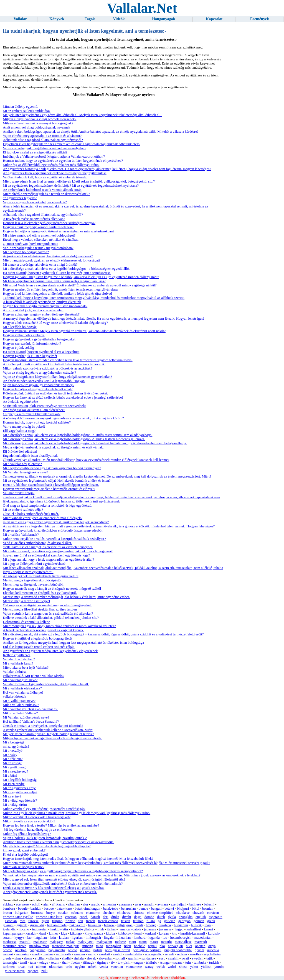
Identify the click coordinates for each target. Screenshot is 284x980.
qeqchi (199, 950)
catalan (63, 913)
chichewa (124, 913)
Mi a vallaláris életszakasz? (22, 688)
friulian (138, 921)
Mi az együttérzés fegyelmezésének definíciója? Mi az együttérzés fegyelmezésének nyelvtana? (71, 186)
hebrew (109, 925)
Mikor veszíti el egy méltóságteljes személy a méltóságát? (44, 809)
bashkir (36, 909)
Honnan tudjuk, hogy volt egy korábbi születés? (37, 422)
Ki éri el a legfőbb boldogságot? (26, 855)
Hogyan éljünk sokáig (18, 348)
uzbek (92, 967)
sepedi (169, 954)
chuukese (183, 913)
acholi (36, 904)
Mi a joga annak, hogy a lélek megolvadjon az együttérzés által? (48, 560)
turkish (214, 963)
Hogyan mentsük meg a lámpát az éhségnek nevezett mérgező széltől (52, 589)
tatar (33, 963)
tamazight (10, 963)
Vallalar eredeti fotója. (19, 493)
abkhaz (8, 904)
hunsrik (196, 925)
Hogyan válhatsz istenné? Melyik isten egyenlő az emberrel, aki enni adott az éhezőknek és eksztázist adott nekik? (84, 331)
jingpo (179, 929)
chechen (108, 913)
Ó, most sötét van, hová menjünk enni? (31, 244)
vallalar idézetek (14, 697)
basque (49, 909)
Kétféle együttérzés (17, 655)
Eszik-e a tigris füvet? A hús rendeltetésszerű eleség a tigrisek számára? (54, 888)
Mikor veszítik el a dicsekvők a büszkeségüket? (37, 817)
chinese (139, 913)
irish (101, 929)
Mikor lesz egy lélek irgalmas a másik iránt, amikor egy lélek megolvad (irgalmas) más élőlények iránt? (77, 813)
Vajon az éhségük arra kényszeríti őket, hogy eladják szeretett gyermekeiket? (57, 377)
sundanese (149, 958)
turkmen (9, 967)
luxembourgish (181, 938)
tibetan (75, 963)
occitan (200, 946)
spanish (133, 958)
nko (162, 946)
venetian (117, 967)
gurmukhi (37, 925)
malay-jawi (86, 942)
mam (133, 942)
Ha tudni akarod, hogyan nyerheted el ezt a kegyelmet (41, 352)
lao (29, 938)
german (199, 921)
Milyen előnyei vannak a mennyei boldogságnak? (38, 123)
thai (65, 963)
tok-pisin (124, 963)
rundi (36, 954)
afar (46, 904)
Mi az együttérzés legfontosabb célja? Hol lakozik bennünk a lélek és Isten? (57, 481)
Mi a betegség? (13, 742)
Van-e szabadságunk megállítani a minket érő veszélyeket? (45, 148)
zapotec (33, 971)
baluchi (209, 904)
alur (85, 904)
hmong (151, 925)
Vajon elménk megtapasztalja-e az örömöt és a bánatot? (42, 136)
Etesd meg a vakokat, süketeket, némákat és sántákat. (41, 240)
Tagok (90, 19)
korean (164, 933)
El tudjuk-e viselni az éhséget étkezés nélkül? (35, 152)
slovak (91, 958)
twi (31, 967)
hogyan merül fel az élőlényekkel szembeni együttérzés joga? (46, 555)
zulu (44, 971)
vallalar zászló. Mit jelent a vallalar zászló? (33, 676)
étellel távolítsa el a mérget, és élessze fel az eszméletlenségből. (48, 547)
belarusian (129, 909)
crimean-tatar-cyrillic (18, 917)
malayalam (104, 942)
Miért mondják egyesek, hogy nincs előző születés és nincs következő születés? (59, 626)
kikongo (76, 933)
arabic (96, 904)
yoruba (219, 967)
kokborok (125, 933)
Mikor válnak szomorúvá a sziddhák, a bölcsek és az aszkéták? (47, 368)
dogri (138, 917)
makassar (40, 942)
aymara (163, 904)
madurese (10, 942)
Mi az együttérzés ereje (19, 788)
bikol (196, 909)
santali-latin (134, 954)
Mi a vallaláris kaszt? (18, 663)
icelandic (9, 929)
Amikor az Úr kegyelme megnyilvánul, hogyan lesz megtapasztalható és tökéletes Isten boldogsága (73, 643)
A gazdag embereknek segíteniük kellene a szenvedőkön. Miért (48, 730)
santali (118, 954)
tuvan (22, 967)
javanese (165, 929)
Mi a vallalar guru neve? (20, 680)
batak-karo (64, 909)
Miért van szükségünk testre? (24, 867)
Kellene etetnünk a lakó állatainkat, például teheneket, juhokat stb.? (51, 618)
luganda (154, 938)
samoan (79, 954)
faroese (33, 921)
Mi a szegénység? (15, 771)
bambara (9, 909)
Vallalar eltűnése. (15, 672)
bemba (143, 909)
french (91, 921)
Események (260, 19)
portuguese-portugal (147, 950)
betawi (169, 909)
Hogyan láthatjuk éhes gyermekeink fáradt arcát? (38, 389)
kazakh (31, 933)
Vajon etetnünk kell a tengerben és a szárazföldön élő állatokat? (48, 614)
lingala (109, 938)
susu (162, 958)
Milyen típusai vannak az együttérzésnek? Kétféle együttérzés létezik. (52, 738)
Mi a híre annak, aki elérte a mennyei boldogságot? (39, 235)
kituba (110, 933)
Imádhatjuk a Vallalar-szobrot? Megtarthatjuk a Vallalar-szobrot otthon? (54, 157)
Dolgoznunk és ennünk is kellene (26, 622)
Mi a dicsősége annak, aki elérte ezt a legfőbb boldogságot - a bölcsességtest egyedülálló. (66, 269)
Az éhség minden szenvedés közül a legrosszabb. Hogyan (44, 381)
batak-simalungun (88, 909)
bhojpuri (183, 909)
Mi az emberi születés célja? (23, 510)
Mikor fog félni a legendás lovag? (27, 834)
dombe (149, 917)
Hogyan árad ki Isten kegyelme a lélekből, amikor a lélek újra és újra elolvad (57, 294)
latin (53, 938)
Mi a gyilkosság (14, 767)
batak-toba (111, 909)
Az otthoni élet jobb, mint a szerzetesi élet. (33, 310)
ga (159, 921)
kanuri (208, 929)
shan (18, 958)
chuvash (198, 913)
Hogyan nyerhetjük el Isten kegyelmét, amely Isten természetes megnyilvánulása (60, 289)
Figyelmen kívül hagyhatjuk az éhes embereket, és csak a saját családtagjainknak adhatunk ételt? (72, 144)
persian (85, 950)
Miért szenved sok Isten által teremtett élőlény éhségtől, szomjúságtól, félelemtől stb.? (64, 879)
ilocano (24, 929)
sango (92, 954)
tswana (177, 963)
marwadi (201, 942)
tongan (138, 963)
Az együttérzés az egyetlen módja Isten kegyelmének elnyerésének (50, 651)
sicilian (40, 958)
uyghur (80, 967)
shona (28, 958)
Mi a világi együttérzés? (20, 801)
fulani (151, 921)
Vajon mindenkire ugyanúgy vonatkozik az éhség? (39, 385)
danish (95, 917)
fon (81, 921)
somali (120, 958)
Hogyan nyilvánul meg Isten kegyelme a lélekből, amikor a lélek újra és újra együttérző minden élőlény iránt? (81, 277)
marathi (166, 942)
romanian (22, 954)
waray (149, 967)
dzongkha (186, 917)
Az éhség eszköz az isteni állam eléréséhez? (34, 410)
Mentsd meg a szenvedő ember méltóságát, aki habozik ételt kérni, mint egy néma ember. (66, 597)
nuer (189, 946)
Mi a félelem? (13, 759)
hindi (139, 925)
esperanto (216, 917)
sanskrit (105, 954)
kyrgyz (19, 938)
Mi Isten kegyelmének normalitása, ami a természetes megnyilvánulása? (54, 281)
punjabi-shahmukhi (178, 950)
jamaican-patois (130, 929)
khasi (42, 933)
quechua (213, 950)
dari (106, 917)
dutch (161, 917)
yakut (194, 967)
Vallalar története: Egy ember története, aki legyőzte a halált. (46, 684)
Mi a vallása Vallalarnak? (21, 535)
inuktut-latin (59, 929)
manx (143, 942)
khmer (54, 933)
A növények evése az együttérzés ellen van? (34, 219)
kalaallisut (194, 929)
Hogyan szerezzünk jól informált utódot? (32, 343)
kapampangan (13, 933)
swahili (173, 958)
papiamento (57, 950)
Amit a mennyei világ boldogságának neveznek (36, 127)
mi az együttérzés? (16, 746)
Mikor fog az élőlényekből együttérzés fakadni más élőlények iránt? (51, 165)
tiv (113, 963)
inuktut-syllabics (83, 929)
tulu (188, 963)
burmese (37, 913)
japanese (150, 929)
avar (138, 904)
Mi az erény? (12, 796)
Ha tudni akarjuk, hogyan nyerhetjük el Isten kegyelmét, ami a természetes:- (57, 273)
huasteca (165, 925)
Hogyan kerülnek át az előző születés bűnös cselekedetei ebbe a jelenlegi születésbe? (63, 397)
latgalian (40, 938)
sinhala (79, 958)
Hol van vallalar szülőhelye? (23, 692)
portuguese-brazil (118, 950)
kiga (64, 933)
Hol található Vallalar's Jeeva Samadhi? (31, 722)
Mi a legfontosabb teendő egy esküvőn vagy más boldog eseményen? (52, 468)
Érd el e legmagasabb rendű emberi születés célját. (39, 647)
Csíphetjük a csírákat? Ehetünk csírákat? (32, 414)
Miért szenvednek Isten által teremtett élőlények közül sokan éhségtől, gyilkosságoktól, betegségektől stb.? (79, 181)
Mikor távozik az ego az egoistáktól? (29, 821)
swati (185, 958)
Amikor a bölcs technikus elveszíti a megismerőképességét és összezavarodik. (58, 842)
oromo (7, 950)
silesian (54, 958)
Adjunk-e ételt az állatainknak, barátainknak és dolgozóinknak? (48, 256)
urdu (69, 967)
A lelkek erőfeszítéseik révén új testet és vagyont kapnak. (43, 630)
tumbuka (200, 963)
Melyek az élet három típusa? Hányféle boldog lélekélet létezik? (48, 734)
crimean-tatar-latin (49, 917)
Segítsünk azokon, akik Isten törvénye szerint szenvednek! (44, 406)
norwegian (175, 946)
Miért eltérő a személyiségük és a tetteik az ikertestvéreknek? (46, 194)
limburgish (93, 938)
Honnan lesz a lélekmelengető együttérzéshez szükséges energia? (49, 223)
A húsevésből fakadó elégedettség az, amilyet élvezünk (42, 302)
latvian (64, 938)
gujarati (22, 925)
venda (104, 967)
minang (88, 946)
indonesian (40, 929)
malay (70, 942)
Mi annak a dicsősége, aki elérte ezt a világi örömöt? (40, 265)
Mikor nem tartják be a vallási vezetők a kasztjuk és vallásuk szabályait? (54, 539)
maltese (121, 942)
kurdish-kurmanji (193, 933)
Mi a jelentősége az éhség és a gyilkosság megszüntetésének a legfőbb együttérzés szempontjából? (73, 871)
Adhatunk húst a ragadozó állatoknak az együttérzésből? (43, 140)
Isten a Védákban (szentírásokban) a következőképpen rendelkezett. (51, 485)
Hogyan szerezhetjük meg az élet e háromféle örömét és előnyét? (49, 489)
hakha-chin (78, 925)
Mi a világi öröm (15, 805)
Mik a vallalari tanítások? (21, 705)
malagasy (56, 942)
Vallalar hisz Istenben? (19, 659)
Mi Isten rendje (14, 784)
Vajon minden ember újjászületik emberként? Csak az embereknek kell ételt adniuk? (63, 884)
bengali (156, 909)
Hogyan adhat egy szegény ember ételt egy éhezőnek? (41, 314)
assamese (126, 904)
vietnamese (134, 967)
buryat (51, 913)
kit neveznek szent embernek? (24, 850)
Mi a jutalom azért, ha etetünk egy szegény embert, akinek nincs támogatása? (58, 551)
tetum (55, 963)
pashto (73, 950)
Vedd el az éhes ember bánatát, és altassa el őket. (37, 543)
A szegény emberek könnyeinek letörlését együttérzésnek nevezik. (50, 892)
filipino (57, 921)
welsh (161, 967)
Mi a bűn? (10, 776)
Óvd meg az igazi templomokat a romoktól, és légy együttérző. (47, 506)
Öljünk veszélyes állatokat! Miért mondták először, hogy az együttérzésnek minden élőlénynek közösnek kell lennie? (86, 460)
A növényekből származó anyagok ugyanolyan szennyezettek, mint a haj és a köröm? (63, 418)
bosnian (208, 909)
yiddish (206, 967)
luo (165, 938)
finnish (70, 921)
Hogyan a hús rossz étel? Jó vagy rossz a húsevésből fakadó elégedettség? (55, 323)
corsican (213, 913)
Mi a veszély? (13, 751)
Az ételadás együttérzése (20, 402)
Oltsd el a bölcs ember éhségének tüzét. (31, 514)
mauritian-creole (15, 946)
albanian (74, 904)
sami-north (63, 954)
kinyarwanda (94, 933)
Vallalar (20, 19)
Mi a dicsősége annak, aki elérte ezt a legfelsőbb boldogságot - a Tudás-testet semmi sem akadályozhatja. (78, 435)
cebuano (77, 913)
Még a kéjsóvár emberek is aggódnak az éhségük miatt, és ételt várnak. (53, 447)
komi (138, 933)
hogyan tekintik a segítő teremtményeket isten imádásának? (45, 306)
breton (7, 913)
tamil (23, 963)
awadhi (149, 904)
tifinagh (89, 963)
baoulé (23, 909)
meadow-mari (39, 946)
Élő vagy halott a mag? (19, 431)
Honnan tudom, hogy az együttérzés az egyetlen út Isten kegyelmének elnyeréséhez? (63, 161)
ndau (127, 946)
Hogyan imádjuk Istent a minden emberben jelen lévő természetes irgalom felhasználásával (68, 360)
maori (154, 942)
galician (170, 921)
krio (175, 933)
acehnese (22, 904)
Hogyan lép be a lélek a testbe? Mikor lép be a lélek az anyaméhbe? (51, 825)
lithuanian (124, 938)
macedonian (203, 938)
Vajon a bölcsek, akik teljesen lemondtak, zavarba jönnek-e (45, 838)
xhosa (183, 967)
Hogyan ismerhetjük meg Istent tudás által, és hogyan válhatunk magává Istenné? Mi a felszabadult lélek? (78, 859)
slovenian (106, 958)
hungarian (181, 925)
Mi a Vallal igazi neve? (19, 701)
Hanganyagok (163, 19)
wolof (172, 967)
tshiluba (152, 963)
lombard (140, 938)
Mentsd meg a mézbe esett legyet (26, 601)
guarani (8, 925)
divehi (126, 917)
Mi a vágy (10, 755)
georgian (185, 921)
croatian (71, 917)
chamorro (93, 913)
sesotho (195, 954)
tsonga (165, 963)
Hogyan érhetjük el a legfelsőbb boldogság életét (37, 638)
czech (84, 917)
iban (208, 925)
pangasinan (37, 950)
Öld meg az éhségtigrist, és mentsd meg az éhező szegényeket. (47, 605)
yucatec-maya (15, 971)
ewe (23, 921)
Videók (119, 19)
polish (98, 950)
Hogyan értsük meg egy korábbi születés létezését (38, 227)
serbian (182, 954)
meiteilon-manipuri (66, 946)
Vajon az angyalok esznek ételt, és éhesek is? (35, 202)
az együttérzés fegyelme (20, 198)
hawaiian (95, 925)
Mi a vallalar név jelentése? (22, 464)
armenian (110, 904)
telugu (44, 963)
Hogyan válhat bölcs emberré (24, 335)
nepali (152, 946)
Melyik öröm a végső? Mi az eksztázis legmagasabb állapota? (47, 846)
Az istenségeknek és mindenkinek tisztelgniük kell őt (40, 576)
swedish (198, 958)
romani (8, 954)
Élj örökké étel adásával (20, 451)
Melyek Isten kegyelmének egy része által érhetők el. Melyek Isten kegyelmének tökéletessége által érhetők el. (82, 115)
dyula (172, 917)
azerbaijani (179, 904)
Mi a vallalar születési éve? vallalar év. (30, 709)
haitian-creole (57, 925)
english (201, 917)
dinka (115, 917)
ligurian (77, 938)
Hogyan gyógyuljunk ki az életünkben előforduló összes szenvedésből (53, 530)
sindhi (66, 958)
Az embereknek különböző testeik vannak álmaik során (42, 190)
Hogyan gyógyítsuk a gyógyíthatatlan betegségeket (39, 339)
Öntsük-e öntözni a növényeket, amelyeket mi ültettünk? (43, 726)
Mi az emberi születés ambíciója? (26, 111)
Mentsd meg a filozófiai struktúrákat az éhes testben (40, 609)
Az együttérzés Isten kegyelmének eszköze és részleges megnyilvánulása (54, 173)
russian (48, 954)
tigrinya (103, 963)
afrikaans (58, 904)
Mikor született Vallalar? (20, 713)
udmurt (41, 967)
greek (211, 921)
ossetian (21, 950)
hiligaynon (125, 925)
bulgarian (22, 913)
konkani (150, 933)
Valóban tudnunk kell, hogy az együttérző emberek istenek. (45, 177)
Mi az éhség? (12, 763)
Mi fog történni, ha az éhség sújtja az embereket (37, 830)
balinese (195, 904)
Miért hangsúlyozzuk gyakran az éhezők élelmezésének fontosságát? (52, 260)
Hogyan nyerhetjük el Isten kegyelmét (30, 356)
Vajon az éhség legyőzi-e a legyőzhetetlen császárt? (39, 373)
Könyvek (57, 19)
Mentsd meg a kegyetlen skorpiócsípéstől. (33, 580)
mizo (100, 946)
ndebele (140, 946)
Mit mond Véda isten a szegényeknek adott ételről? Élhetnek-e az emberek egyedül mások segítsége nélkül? (80, 285)
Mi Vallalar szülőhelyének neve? (26, 717)
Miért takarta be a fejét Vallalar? (26, 668)
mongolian (114, 946)
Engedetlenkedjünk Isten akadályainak (30, 456)
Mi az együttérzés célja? (20, 792)
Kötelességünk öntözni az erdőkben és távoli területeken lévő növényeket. (55, 393)
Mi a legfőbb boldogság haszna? (26, 252)
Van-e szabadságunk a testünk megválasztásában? (38, 248)
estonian (11, 921)
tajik (210, 958)
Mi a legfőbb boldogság (20, 327)
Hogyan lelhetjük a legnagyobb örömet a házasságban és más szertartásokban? (59, 231)
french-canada (108, 921)
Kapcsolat (214, 19)
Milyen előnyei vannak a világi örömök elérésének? (40, 119)
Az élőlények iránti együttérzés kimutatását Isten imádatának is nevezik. (54, 364)
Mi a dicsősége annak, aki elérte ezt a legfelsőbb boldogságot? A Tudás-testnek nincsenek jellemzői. (74, 439)
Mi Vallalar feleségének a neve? (25, 472)
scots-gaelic (153, 954)
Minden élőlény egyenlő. (21, 107)
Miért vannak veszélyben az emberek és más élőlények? (43, 518)
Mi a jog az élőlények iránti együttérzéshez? (34, 564)
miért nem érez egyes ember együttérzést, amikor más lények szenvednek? (56, 522)
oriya (212, 946)
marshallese (183, 942)
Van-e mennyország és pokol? (24, 427)
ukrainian (56, 967)
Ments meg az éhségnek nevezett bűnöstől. (33, 584)
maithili (25, 942)
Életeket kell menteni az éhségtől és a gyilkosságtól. (40, 593)
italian (111, 929)
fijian (45, 921)
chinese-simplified (160, 913)
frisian (125, 921)
